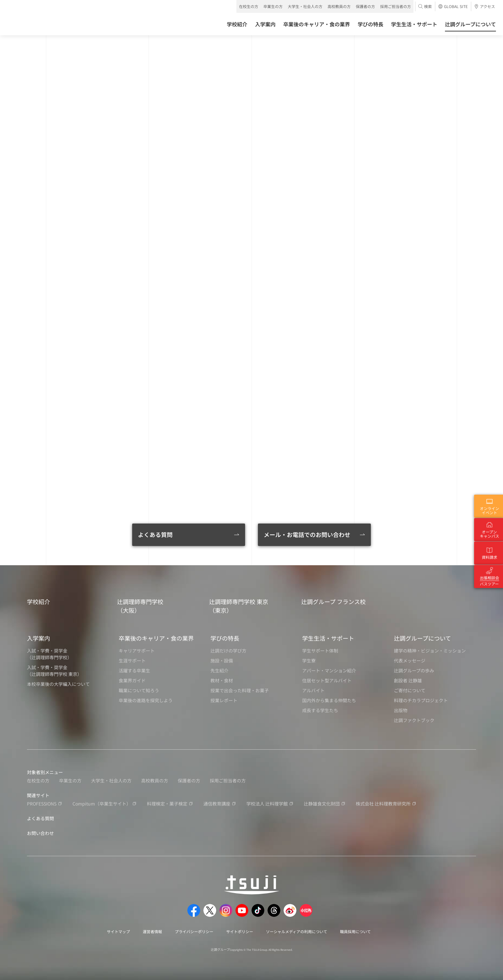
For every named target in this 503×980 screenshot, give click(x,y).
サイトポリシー (240, 931)
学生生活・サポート (328, 638)
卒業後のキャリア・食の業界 (156, 638)
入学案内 (38, 638)
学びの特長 (225, 638)
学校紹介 (38, 601)
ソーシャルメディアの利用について (297, 931)
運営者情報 (152, 931)
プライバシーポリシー (194, 931)
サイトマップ (118, 931)
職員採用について (355, 931)
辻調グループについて (422, 638)
